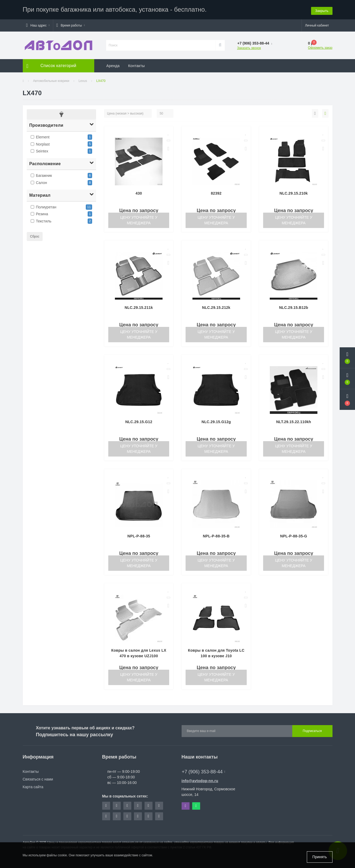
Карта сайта (33, 786)
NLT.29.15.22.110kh (294, 421)
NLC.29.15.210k (294, 192)
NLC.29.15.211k (139, 307)
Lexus (83, 80)
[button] (38, 25)
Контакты (136, 65)
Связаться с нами (38, 778)
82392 (216, 192)
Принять (320, 857)
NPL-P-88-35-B (216, 535)
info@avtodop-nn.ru (200, 780)
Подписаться (312, 730)
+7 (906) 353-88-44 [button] (204, 771)
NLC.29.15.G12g (216, 421)
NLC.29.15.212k (216, 307)
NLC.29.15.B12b (294, 307)
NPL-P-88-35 (139, 535)
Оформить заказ (320, 47)
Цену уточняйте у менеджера (139, 219)
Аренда (113, 65)
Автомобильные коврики (51, 80)
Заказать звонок (249, 47)
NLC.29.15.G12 (139, 421)
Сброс (35, 236)
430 (139, 192)
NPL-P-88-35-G (294, 535)
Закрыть (322, 9)
